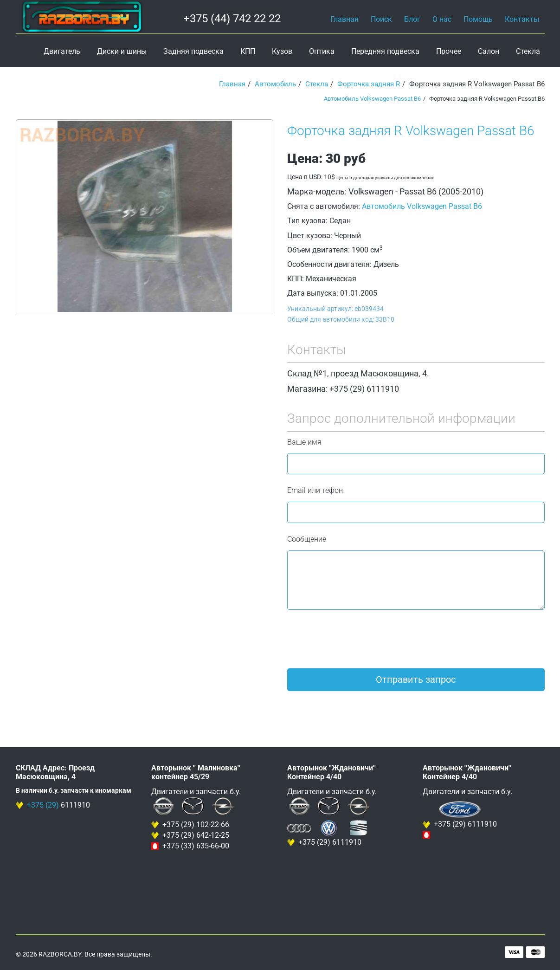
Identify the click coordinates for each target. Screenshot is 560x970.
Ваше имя (304, 442)
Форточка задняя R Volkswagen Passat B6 (411, 131)
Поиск (381, 19)
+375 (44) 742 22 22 (232, 19)
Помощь (478, 19)
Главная (344, 19)
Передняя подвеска (385, 51)
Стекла (528, 51)
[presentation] (358, 639)
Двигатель (62, 51)
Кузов (282, 51)
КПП (248, 51)
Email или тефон (315, 490)
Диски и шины (122, 51)
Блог (412, 19)
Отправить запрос (416, 679)
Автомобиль (275, 84)
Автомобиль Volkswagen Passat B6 (372, 99)
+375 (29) (43, 805)
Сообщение (307, 539)
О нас (442, 19)
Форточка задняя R (369, 84)
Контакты (522, 19)
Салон (489, 51)
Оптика (322, 51)
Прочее (449, 51)
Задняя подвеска (193, 51)
